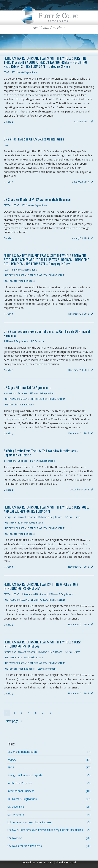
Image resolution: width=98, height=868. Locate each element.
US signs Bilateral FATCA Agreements (27, 387)
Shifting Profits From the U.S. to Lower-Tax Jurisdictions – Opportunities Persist (41, 453)
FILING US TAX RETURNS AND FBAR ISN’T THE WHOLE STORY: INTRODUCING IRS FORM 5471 (41, 586)
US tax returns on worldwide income (24, 523)
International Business (15, 393)
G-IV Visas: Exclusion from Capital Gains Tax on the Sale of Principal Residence (47, 333)
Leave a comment (47, 669)
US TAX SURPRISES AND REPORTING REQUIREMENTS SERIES (35, 275)
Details (7, 122)
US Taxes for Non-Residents (20, 281)
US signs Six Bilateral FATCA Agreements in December (38, 199)
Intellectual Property (20, 783)
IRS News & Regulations (24, 72)
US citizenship (16, 807)
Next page (12, 721)
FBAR (6, 72)
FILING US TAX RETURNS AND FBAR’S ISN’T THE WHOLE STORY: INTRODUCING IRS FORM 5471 (42, 644)
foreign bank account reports (19, 517)
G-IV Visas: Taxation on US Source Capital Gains (34, 139)
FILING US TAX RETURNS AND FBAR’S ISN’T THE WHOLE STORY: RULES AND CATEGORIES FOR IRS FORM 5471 (47, 509)
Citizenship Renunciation (22, 752)
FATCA (7, 205)
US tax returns (73, 517)
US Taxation (38, 341)
